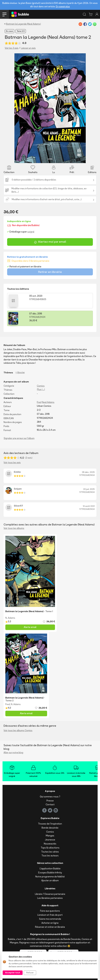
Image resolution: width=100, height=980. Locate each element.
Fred (39, 402)
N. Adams (10, 618)
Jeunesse (50, 840)
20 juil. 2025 (89, 489)
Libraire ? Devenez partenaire (50, 894)
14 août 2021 (89, 506)
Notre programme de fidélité (50, 877)
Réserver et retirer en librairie (50, 927)
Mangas (50, 836)
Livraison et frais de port (50, 915)
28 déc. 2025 (88, 472)
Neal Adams (48, 402)
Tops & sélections (50, 848)
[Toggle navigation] (4, 14)
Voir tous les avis (12, 463)
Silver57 (18, 506)
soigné (31, 232)
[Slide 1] (50, 159)
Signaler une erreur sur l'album (19, 438)
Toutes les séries (50, 852)
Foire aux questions (50, 911)
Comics (41, 386)
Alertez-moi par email (50, 242)
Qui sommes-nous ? (50, 797)
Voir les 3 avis (12, 48)
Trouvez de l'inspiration (50, 824)
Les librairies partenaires (50, 898)
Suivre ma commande (50, 919)
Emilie (17, 472)
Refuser (30, 973)
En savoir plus (63, 6)
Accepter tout (13, 973)
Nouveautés (50, 844)
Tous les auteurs (50, 856)
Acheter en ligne (50, 923)
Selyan (18, 489)
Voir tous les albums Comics (18, 730)
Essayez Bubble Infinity (50, 873)
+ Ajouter (20, 372)
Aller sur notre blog (13, 752)
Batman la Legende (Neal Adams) (23, 24)
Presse (50, 801)
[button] (20, 108)
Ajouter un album (50, 880)
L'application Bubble (50, 869)
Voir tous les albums (14, 528)
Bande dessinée (50, 828)
